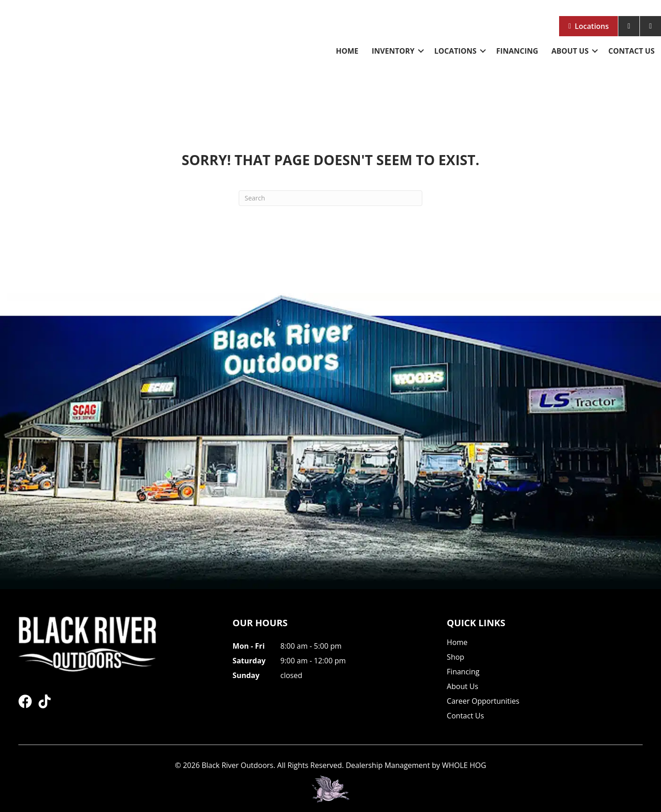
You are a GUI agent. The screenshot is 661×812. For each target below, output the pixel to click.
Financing (517, 51)
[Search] (330, 198)
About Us (570, 51)
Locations (592, 26)
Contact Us (631, 51)
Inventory (393, 51)
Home (347, 51)
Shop (455, 658)
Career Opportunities (483, 702)
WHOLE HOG (464, 765)
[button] (421, 51)
